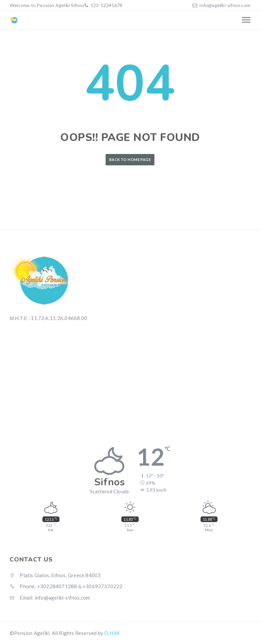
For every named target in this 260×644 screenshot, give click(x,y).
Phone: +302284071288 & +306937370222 (66, 586)
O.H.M (112, 633)
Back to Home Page (130, 159)
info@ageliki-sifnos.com (225, 5)
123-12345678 (106, 5)
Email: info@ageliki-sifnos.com (50, 598)
